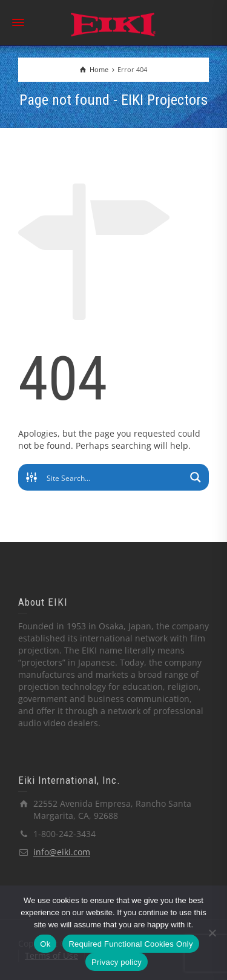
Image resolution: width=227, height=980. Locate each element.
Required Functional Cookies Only (130, 944)
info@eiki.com (62, 852)
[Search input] (114, 477)
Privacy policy (117, 962)
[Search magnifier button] (196, 477)
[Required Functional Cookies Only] (212, 933)
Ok (45, 944)
